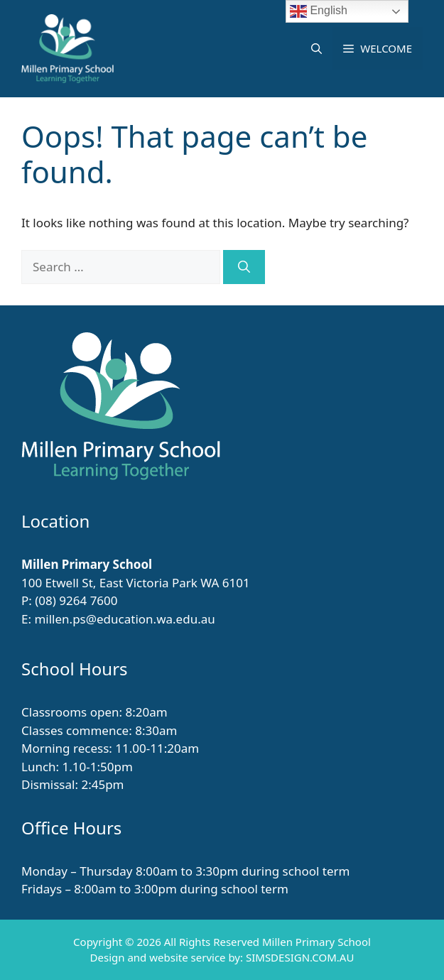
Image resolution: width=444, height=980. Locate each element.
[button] (316, 48)
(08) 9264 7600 (76, 600)
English (319, 11)
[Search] (244, 267)
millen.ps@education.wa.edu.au (124, 619)
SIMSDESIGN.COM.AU (300, 957)
